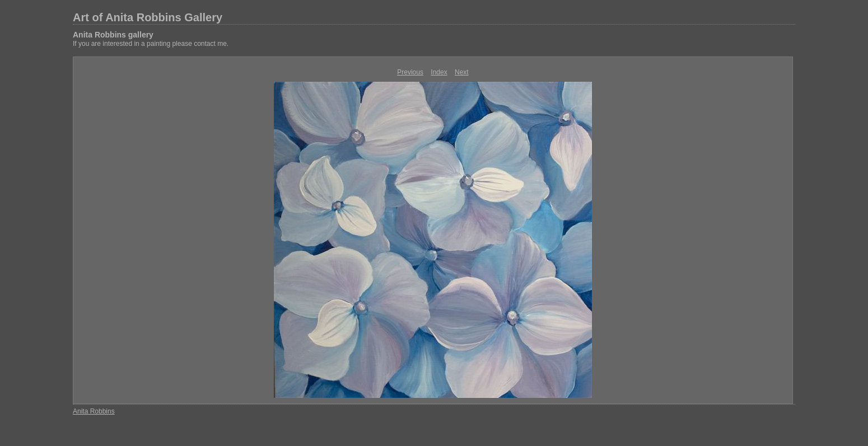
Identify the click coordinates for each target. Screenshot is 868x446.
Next (462, 72)
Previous (410, 72)
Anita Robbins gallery (113, 35)
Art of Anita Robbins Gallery (148, 17)
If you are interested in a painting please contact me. (151, 44)
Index (439, 72)
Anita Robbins (94, 411)
